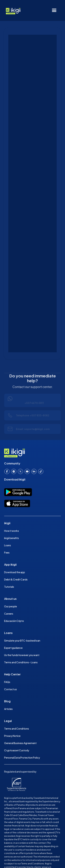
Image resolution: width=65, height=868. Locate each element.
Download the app (15, 572)
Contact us (10, 689)
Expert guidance (13, 648)
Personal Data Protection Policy (22, 758)
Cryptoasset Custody (17, 750)
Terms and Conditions (17, 729)
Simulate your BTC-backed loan (22, 641)
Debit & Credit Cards (16, 579)
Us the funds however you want (22, 655)
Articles (8, 709)
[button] (54, 11)
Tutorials (9, 587)
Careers (9, 614)
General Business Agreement (20, 743)
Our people (10, 606)
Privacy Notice (12, 736)
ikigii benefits (12, 538)
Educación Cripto (14, 621)
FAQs (7, 682)
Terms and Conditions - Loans (21, 662)
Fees (7, 552)
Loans (8, 545)
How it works (12, 531)
